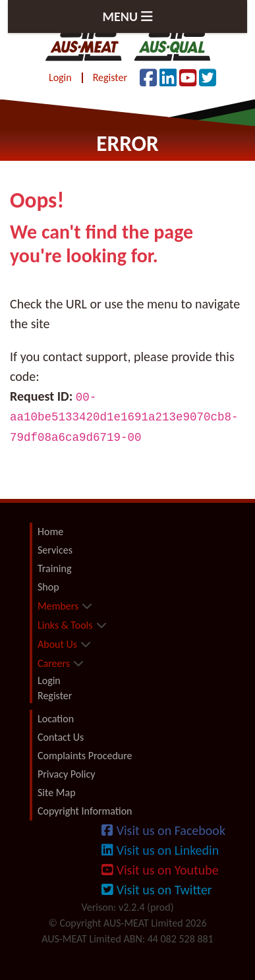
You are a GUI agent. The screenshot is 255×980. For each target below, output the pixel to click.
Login (60, 78)
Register (110, 78)
